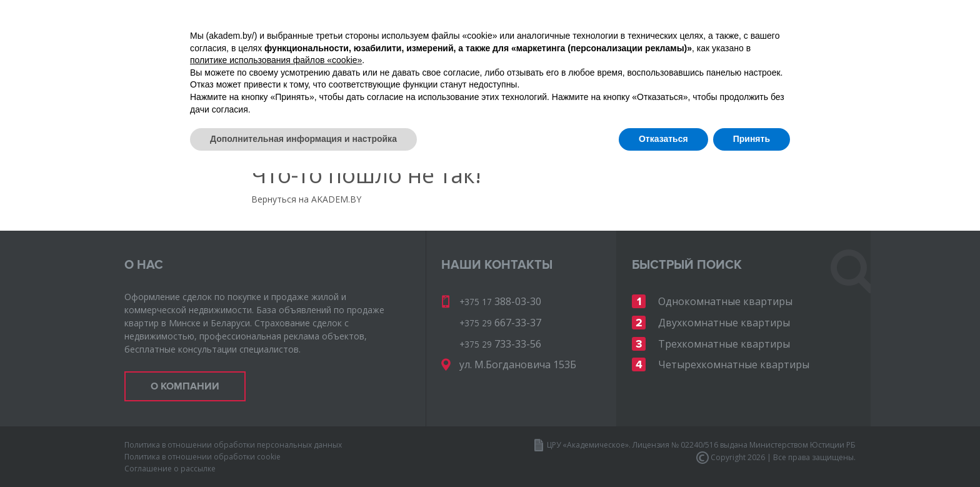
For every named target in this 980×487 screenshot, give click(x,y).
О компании (338, 96)
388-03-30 (815, 31)
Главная (143, 96)
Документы (427, 96)
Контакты (817, 96)
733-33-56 (815, 49)
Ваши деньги (731, 96)
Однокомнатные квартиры (725, 301)
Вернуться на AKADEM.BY (306, 199)
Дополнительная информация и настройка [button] (303, 453)
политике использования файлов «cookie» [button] (276, 374)
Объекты (199, 96)
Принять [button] (752, 453)
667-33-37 (724, 49)
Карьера (649, 96)
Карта (263, 96)
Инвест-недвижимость (542, 96)
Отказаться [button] (663, 453)
